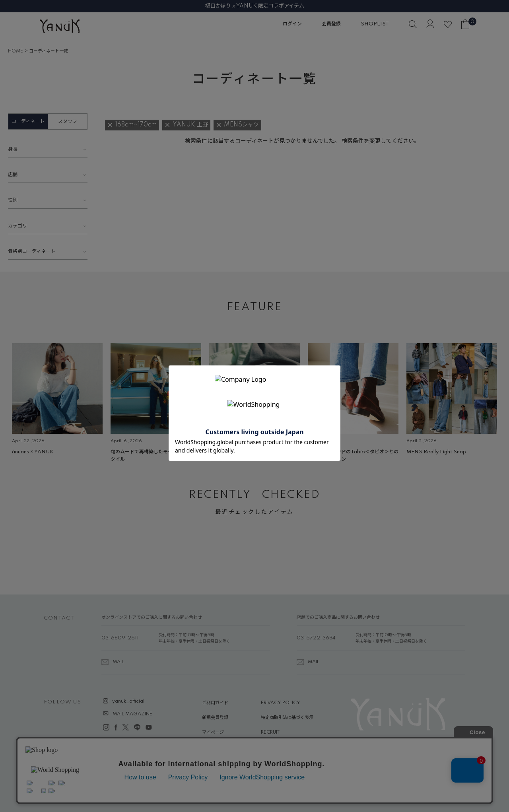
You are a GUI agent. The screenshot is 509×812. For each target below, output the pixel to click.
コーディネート (28, 121)
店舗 (13, 175)
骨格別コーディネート (32, 252)
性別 (13, 200)
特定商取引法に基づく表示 (287, 718)
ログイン (292, 24)
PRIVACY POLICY (281, 703)
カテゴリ (17, 226)
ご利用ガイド (215, 703)
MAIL (118, 662)
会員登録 (331, 24)
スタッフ (68, 121)
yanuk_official (128, 701)
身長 (13, 149)
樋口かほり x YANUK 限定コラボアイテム (255, 6)
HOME (16, 51)
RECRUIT (270, 732)
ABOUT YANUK (219, 748)
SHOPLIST (375, 24)
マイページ (213, 732)
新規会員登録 (215, 718)
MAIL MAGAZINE (132, 714)
